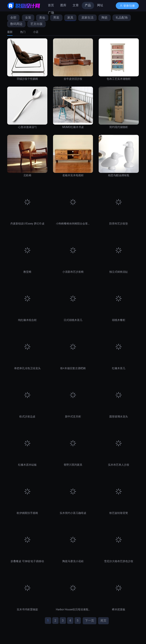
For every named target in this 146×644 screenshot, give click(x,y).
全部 (13, 18)
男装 (56, 18)
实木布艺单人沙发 (119, 465)
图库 (63, 5)
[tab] (12, 32)
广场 (51, 13)
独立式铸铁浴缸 (119, 272)
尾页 (103, 621)
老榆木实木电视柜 (73, 175)
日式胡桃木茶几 (73, 320)
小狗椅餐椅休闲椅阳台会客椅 (73, 224)
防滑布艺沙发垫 (119, 224)
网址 (100, 5)
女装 (28, 18)
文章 (76, 5)
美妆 (42, 18)
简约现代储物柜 (119, 127)
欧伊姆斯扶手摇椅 (27, 513)
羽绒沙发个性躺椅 (27, 79)
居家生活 (87, 18)
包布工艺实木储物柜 (119, 79)
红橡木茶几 (119, 368)
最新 (10, 32)
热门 (23, 32)
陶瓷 (105, 18)
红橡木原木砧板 (27, 465)
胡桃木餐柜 (119, 320)
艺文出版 (36, 24)
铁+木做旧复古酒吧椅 (73, 368)
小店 (36, 32)
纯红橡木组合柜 (27, 320)
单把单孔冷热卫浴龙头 (27, 368)
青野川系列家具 (73, 465)
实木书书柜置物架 (27, 609)
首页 (51, 5)
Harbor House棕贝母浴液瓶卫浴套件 (73, 609)
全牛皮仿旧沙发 (73, 79)
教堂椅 (27, 272)
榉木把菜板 (119, 609)
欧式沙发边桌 (27, 416)
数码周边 (16, 24)
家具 (70, 18)
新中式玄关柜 (73, 416)
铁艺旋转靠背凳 (119, 513)
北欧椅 (27, 175)
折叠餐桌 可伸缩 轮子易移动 (27, 561)
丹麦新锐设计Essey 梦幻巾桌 (27, 224)
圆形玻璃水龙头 (119, 416)
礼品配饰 (122, 18)
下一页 (90, 621)
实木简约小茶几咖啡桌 (73, 513)
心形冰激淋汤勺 (27, 127)
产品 (88, 5)
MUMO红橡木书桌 (73, 127)
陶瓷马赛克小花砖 (73, 561)
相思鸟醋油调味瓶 (119, 175)
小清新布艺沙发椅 (73, 272)
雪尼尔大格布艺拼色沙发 (119, 561)
